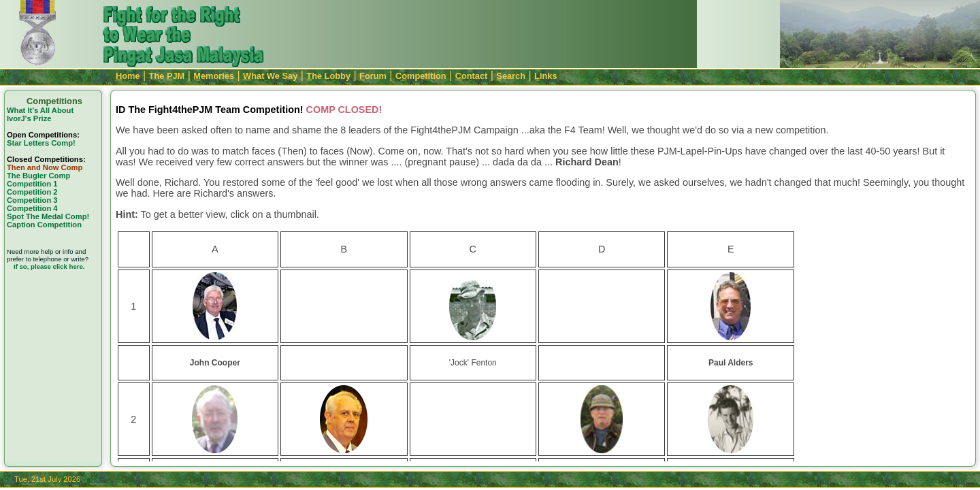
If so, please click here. (49, 266)
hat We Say (270, 76)
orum (373, 76)
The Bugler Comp (38, 176)
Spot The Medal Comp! (48, 216)
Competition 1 (32, 184)
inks (545, 76)
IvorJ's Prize (29, 118)
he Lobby (328, 76)
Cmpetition (421, 76)
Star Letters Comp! (41, 143)
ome (128, 76)
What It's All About (40, 110)
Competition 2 (32, 192)
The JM (167, 76)
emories (214, 76)
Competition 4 (32, 208)
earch (511, 76)
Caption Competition (44, 225)
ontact (472, 76)
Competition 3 (32, 200)
